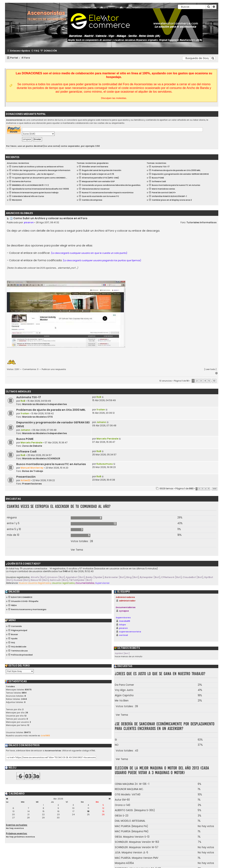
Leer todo (210, 369)
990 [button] (215, 489)
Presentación (26, 477)
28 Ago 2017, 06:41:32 (47, 222)
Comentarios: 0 (30, 369)
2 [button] (197, 381)
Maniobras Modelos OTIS (37, 417)
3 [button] (201, 381)
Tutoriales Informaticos (201, 222)
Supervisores (123, 618)
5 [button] (209, 381)
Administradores (125, 597)
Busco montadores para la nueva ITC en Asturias (51, 464)
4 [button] (205, 381)
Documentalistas (126, 607)
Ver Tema (77, 550)
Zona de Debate (32, 446)
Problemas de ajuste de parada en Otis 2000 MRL (51, 410)
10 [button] (214, 381)
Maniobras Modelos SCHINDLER (41, 458)
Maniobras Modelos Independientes (45, 404)
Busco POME (25, 439)
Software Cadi (26, 452)
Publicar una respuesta (54, 369)
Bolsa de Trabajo (33, 471)
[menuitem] (35, 51)
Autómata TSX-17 (29, 397)
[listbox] (20, 671)
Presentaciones (32, 484)
